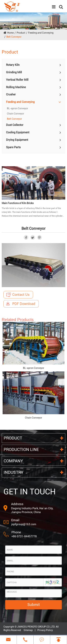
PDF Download (21, 304)
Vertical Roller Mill (17, 80)
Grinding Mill (14, 72)
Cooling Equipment (18, 132)
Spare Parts (13, 147)
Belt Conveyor (14, 37)
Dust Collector (15, 125)
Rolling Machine (16, 87)
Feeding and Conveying (41, 33)
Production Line (33, 450)
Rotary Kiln (13, 65)
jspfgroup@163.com (24, 524)
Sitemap (28, 630)
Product (21, 33)
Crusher (11, 94)
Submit (33, 605)
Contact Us (18, 295)
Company (33, 461)
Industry (33, 472)
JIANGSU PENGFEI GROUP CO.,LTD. (36, 627)
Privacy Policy (45, 630)
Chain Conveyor (15, 114)
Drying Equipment (17, 140)
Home (10, 33)
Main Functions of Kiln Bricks (18, 203)
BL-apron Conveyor (17, 108)
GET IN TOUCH (30, 492)
